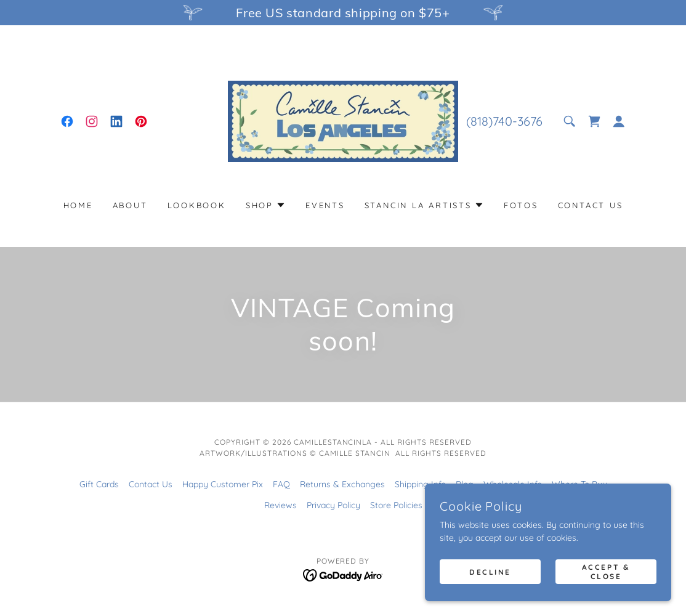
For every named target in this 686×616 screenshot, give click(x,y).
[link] (67, 121)
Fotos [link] (521, 205)
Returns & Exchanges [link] (342, 484)
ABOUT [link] (130, 205)
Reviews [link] (280, 505)
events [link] (325, 205)
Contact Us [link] (591, 205)
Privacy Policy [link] (333, 505)
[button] (619, 121)
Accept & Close (606, 572)
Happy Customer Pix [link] (223, 484)
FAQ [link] (281, 484)
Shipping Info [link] (420, 484)
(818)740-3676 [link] (504, 121)
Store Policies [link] (396, 505)
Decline (490, 572)
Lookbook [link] (197, 205)
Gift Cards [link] (99, 484)
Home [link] (78, 205)
